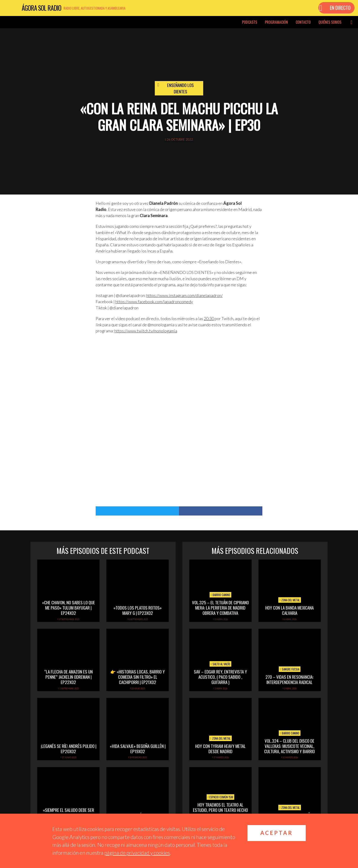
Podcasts (250, 22)
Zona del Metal (290, 600)
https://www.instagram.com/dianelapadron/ (184, 295)
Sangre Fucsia (290, 669)
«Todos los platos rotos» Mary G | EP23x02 (138, 610)
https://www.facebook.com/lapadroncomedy (154, 302)
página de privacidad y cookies (137, 853)
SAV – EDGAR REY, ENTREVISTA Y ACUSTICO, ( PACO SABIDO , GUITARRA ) (220, 677)
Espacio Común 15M (221, 797)
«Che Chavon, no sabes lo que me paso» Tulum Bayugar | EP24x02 (68, 608)
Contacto (303, 22)
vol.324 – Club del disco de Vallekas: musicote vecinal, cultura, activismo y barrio (290, 746)
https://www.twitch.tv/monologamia (146, 331)
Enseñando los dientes (180, 88)
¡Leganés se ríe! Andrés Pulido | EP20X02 (68, 748)
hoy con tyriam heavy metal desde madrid (220, 748)
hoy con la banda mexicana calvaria (290, 610)
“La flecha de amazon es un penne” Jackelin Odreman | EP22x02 (68, 677)
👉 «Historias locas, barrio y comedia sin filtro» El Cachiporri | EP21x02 (138, 677)
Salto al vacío (220, 664)
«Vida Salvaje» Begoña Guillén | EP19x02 (138, 748)
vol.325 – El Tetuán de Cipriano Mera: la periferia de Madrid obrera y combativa (220, 608)
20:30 (209, 318)
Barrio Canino (220, 595)
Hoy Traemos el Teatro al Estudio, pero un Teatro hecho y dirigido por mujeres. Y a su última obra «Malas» (220, 812)
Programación (276, 22)
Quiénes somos (330, 22)
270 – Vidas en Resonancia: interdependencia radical (290, 679)
